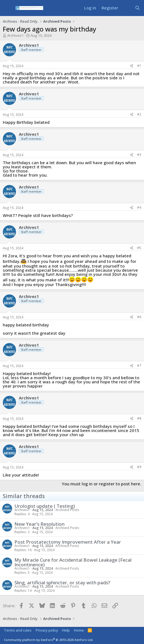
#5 (139, 248)
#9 (139, 467)
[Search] (137, 8)
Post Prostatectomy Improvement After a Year (68, 542)
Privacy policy (47, 630)
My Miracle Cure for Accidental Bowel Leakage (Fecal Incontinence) (73, 562)
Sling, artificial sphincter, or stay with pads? (62, 583)
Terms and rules (18, 630)
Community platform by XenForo (49, 640)
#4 (139, 207)
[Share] (132, 66)
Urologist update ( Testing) (45, 506)
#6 (139, 317)
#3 (139, 155)
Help (66, 630)
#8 (139, 418)
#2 (139, 114)
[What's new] (126, 8)
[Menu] (8, 8)
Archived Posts (67, 510)
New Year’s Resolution (39, 524)
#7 (139, 366)
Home (79, 630)
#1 (139, 66)
